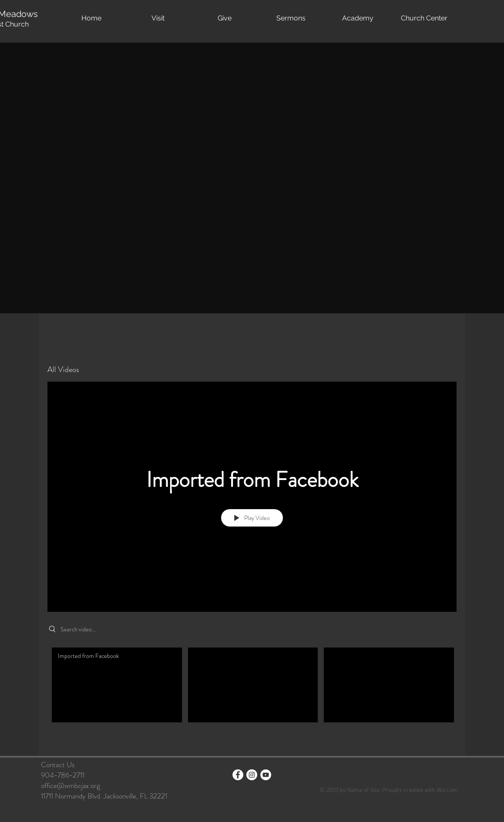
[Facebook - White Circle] (238, 775)
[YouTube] (266, 775)
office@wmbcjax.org (71, 785)
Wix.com (447, 790)
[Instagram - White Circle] (252, 775)
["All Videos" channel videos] (252, 695)
